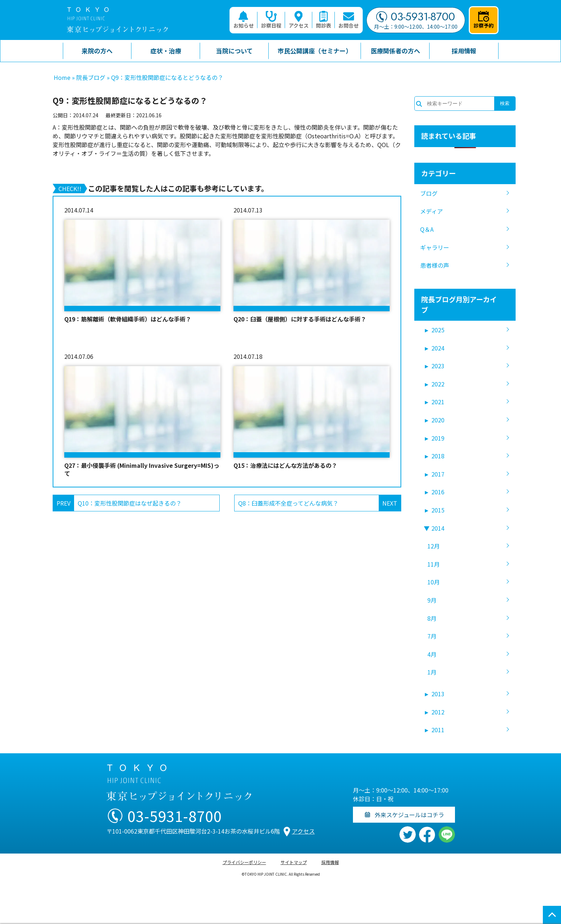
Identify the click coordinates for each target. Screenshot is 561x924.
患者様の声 (435, 265)
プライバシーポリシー (244, 862)
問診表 (324, 20)
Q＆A (427, 229)
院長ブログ (91, 77)
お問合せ (349, 20)
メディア (432, 211)
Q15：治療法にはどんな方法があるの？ (285, 465)
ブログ (429, 193)
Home (62, 77)
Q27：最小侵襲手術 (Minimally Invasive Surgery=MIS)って (142, 469)
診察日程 (271, 20)
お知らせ (244, 20)
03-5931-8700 (416, 17)
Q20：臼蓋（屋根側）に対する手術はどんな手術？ (300, 319)
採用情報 (330, 862)
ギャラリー (435, 247)
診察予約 (484, 20)
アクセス (299, 20)
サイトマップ (294, 862)
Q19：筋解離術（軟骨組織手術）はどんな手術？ (128, 319)
